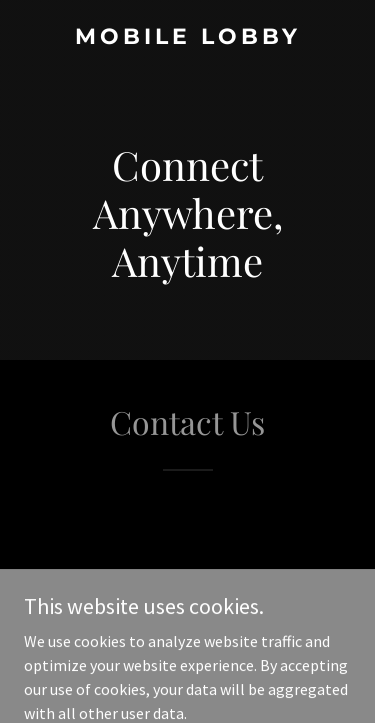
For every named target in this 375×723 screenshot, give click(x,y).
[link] (187, 38)
